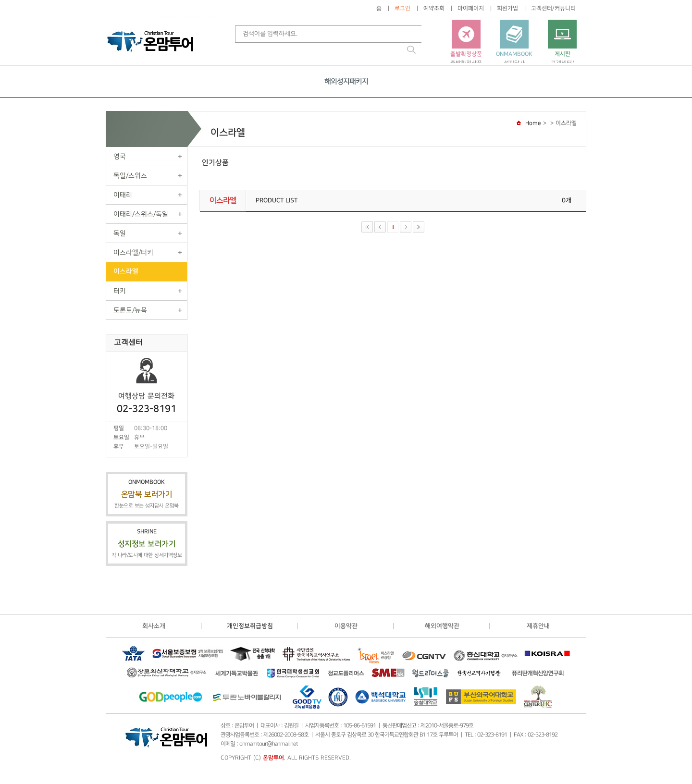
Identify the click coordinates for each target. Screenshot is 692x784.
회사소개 (154, 626)
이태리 (123, 195)
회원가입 (507, 8)
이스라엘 (126, 271)
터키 (120, 291)
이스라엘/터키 (133, 252)
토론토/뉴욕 (130, 310)
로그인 (402, 8)
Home (533, 123)
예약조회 (434, 8)
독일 (120, 233)
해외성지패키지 (346, 81)
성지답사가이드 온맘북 (514, 47)
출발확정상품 (466, 43)
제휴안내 (538, 626)
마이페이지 (471, 8)
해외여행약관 (442, 626)
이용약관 (346, 626)
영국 (120, 156)
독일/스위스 (130, 176)
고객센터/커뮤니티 (553, 8)
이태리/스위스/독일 (141, 214)
